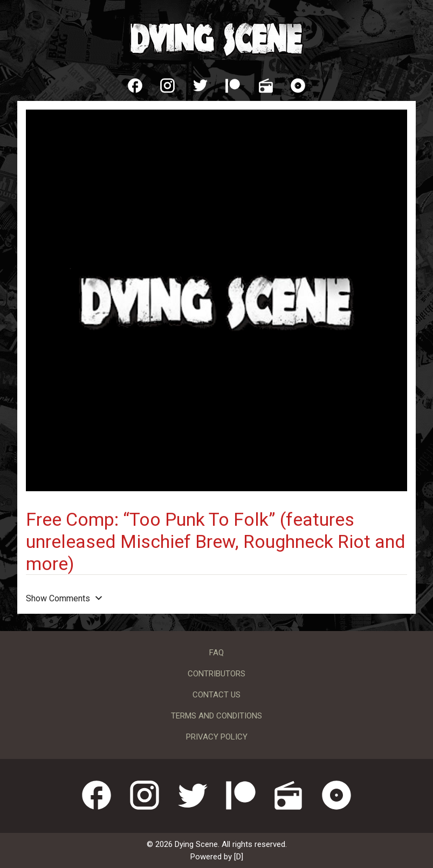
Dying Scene (217, 38)
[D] (239, 857)
